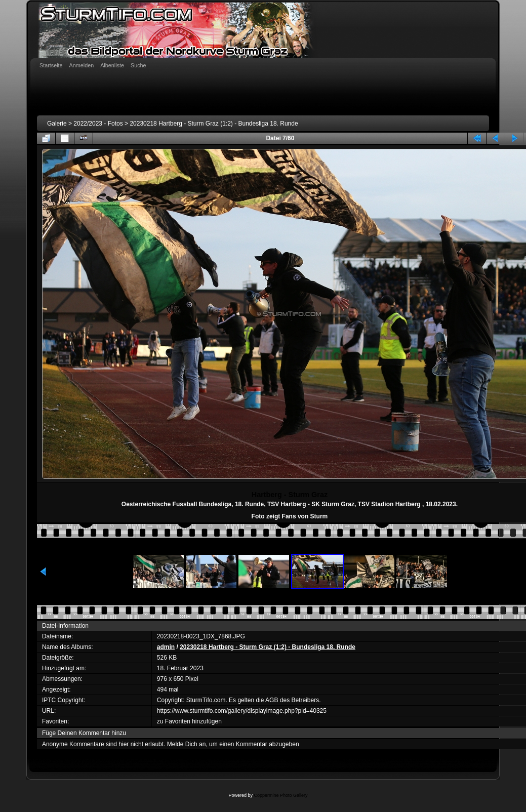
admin (166, 647)
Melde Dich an (187, 744)
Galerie (57, 124)
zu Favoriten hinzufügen (189, 721)
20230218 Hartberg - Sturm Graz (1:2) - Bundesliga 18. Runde (214, 124)
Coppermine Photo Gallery (280, 795)
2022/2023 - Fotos (98, 124)
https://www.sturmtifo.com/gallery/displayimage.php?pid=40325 (242, 711)
